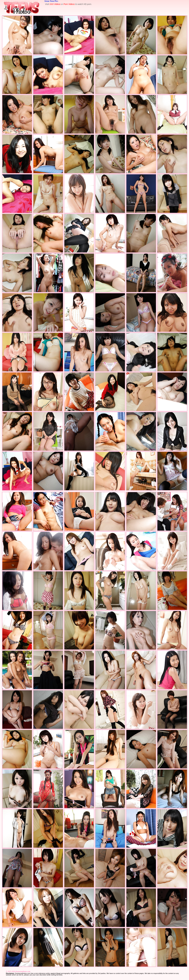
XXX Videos (55, 4)
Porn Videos (69, 4)
